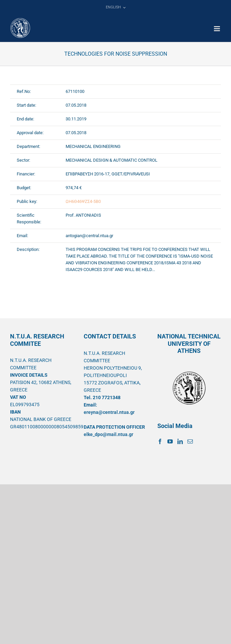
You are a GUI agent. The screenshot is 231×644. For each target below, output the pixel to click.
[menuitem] (115, 7)
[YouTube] (170, 441)
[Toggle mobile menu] (217, 29)
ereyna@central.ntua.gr (109, 412)
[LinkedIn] (180, 441)
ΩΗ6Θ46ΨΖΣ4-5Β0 (83, 201)
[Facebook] (160, 441)
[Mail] (190, 441)
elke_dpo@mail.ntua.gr (108, 434)
